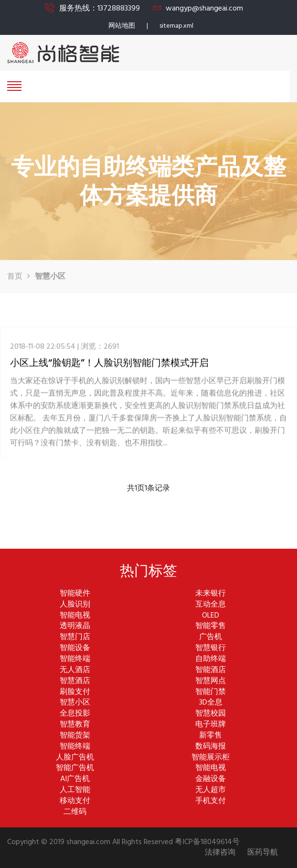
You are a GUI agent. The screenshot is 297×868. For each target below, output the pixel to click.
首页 (15, 277)
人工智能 (75, 790)
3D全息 (211, 703)
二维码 (75, 812)
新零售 (211, 736)
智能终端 (75, 659)
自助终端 (211, 659)
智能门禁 (211, 692)
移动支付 (75, 801)
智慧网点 (211, 681)
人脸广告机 (75, 758)
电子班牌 (211, 725)
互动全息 (211, 605)
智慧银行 (211, 648)
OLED (211, 616)
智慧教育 (75, 725)
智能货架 (75, 736)
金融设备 (211, 779)
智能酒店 (211, 670)
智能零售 (211, 626)
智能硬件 (75, 594)
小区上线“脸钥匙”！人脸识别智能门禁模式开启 (109, 369)
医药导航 (263, 853)
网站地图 (122, 26)
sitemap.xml (176, 26)
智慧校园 (211, 714)
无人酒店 (75, 670)
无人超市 (211, 790)
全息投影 (75, 714)
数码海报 (211, 747)
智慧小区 (75, 703)
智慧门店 (75, 637)
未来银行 (211, 594)
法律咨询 (220, 853)
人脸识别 (75, 605)
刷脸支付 (75, 692)
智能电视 (75, 616)
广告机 (211, 637)
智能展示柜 (211, 758)
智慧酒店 (75, 681)
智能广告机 (75, 768)
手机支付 (211, 801)
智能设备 (75, 648)
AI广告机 (75, 779)
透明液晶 (75, 626)
